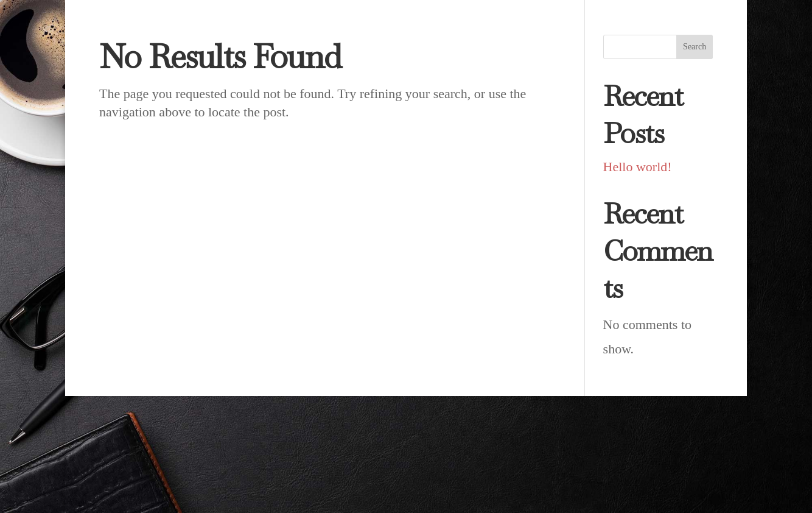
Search (695, 47)
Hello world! (638, 167)
